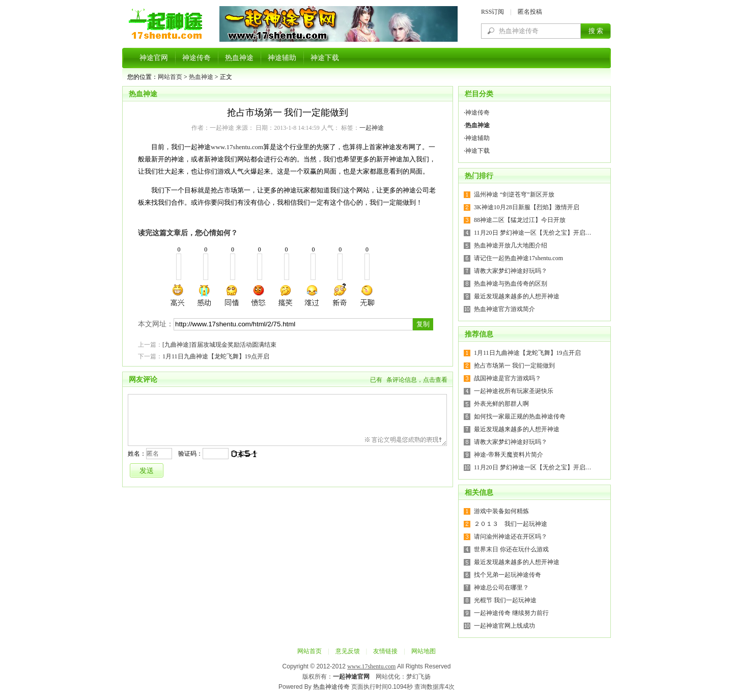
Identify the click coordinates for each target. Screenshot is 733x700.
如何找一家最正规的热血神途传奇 (520, 416)
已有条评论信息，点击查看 (409, 380)
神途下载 (325, 58)
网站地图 (424, 651)
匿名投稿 (530, 12)
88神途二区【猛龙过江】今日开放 (520, 220)
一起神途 (372, 128)
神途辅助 (282, 58)
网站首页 (170, 77)
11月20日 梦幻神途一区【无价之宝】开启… (533, 233)
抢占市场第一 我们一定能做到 (514, 366)
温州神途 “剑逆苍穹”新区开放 (514, 194)
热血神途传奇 (331, 687)
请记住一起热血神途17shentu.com (518, 258)
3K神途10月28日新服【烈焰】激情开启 (527, 207)
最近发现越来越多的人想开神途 (517, 296)
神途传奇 (196, 58)
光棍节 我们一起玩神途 (505, 600)
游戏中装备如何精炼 (501, 511)
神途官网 (154, 58)
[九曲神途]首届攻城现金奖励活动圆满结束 (219, 345)
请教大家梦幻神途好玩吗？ (511, 271)
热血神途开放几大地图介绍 (511, 245)
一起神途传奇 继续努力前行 (511, 613)
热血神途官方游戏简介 (504, 309)
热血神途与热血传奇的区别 (511, 284)
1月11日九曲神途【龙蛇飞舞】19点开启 (216, 356)
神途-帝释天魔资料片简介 (509, 455)
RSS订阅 (492, 12)
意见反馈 (348, 651)
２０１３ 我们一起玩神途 (511, 524)
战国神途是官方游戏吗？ (508, 378)
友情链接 (385, 651)
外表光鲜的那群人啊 (501, 404)
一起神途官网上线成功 (504, 626)
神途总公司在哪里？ (501, 587)
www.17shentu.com (237, 147)
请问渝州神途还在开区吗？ (511, 537)
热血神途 (239, 58)
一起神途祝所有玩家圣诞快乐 (514, 391)
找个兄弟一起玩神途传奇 (508, 575)
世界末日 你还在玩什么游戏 (511, 549)
